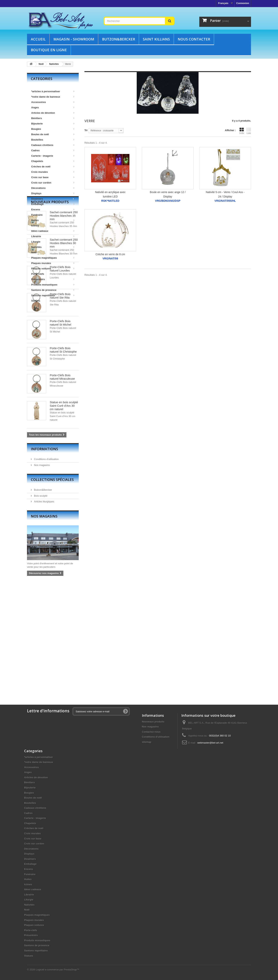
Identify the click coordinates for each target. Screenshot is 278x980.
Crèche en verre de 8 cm (110, 254)
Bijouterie (53, 124)
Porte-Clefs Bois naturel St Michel (61, 436)
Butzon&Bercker (119, 39)
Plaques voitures (53, 269)
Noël (53, 252)
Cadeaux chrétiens (53, 145)
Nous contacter (194, 39)
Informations (44, 562)
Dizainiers (53, 199)
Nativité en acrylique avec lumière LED (110, 194)
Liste (249, 131)
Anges (53, 107)
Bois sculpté (40, 609)
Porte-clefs (53, 274)
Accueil (38, 39)
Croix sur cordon (53, 183)
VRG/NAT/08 (110, 259)
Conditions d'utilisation (46, 572)
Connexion (243, 3)
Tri (86, 130)
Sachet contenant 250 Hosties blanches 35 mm (64, 329)
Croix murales (53, 172)
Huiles (53, 220)
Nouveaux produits (50, 315)
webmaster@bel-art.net (210, 743)
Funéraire (53, 215)
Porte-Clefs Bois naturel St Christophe (63, 463)
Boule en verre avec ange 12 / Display (168, 194)
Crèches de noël (53, 167)
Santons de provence (53, 290)
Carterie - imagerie (53, 156)
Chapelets (53, 161)
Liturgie (53, 242)
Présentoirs (53, 279)
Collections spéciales (52, 593)
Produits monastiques (53, 285)
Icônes (53, 226)
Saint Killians (156, 39)
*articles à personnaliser (53, 91)
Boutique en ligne (49, 50)
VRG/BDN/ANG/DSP (168, 201)
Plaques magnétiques (53, 258)
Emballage (53, 204)
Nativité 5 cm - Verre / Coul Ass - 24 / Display (225, 194)
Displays (53, 193)
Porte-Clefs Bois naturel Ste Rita (60, 409)
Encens (53, 209)
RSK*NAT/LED (110, 201)
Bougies (53, 129)
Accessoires (53, 102)
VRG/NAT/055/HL (225, 201)
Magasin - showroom (74, 39)
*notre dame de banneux (53, 97)
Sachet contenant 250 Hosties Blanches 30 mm (64, 356)
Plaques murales (53, 263)
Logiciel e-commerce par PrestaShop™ (58, 970)
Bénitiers (53, 118)
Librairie (53, 236)
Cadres (53, 150)
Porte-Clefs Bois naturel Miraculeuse (62, 490)
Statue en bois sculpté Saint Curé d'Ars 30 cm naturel (64, 519)
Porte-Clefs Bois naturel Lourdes (60, 382)
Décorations (53, 188)
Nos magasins (42, 578)
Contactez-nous (151, 732)
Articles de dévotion (53, 113)
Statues (53, 301)
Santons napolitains (53, 295)
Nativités (53, 247)
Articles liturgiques (44, 615)
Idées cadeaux (53, 231)
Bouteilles (53, 140)
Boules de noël (53, 134)
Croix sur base (53, 177)
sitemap (147, 742)
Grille (242, 131)
